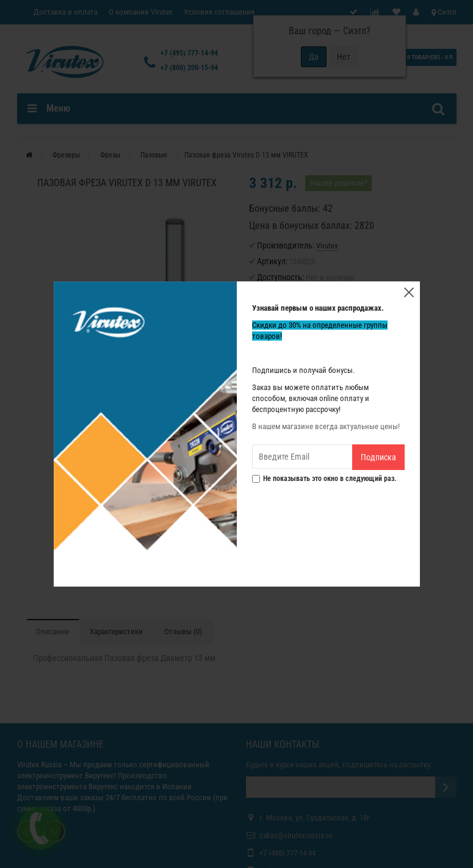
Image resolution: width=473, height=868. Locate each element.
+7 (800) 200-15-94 (189, 68)
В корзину (310, 358)
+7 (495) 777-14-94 (189, 53)
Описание (52, 631)
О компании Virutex (141, 12)
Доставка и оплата (66, 12)
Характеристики (116, 631)
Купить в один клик (310, 399)
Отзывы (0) (183, 631)
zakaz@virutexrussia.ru (296, 835)
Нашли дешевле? (338, 183)
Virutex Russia (39, 765)
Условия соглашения (219, 12)
